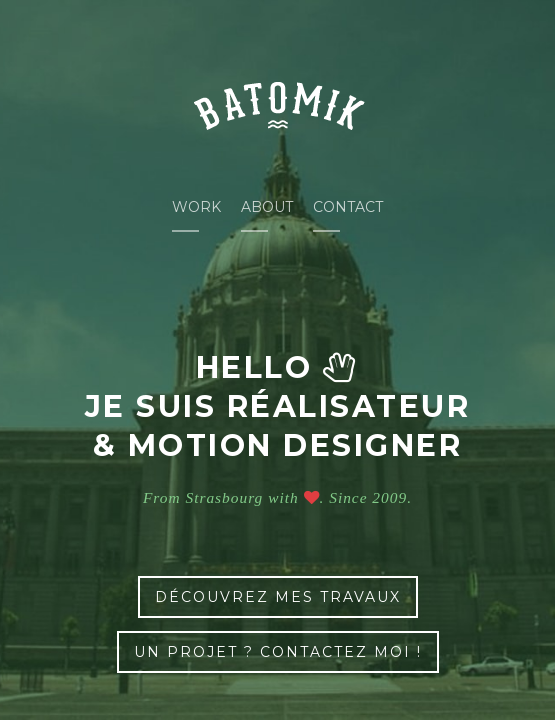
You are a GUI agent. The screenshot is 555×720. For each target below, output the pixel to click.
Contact (348, 207)
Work (196, 207)
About (267, 207)
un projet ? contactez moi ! (278, 652)
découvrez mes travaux (278, 597)
